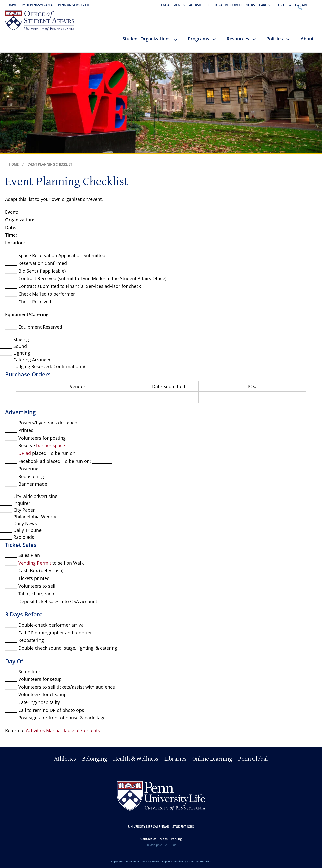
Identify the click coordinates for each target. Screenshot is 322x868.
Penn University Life (75, 5)
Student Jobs (183, 824)
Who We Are (298, 5)
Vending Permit (35, 560)
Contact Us (148, 836)
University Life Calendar (149, 824)
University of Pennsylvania (30, 5)
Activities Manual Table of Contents (63, 727)
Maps (164, 836)
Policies (275, 36)
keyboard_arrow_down (178, 40)
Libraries (175, 756)
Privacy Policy (151, 858)
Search (315, 5)
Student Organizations (146, 36)
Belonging (95, 756)
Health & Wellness (136, 756)
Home (14, 161)
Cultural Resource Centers (232, 5)
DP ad (25, 450)
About (307, 36)
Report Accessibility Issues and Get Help (187, 858)
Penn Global (253, 756)
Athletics (65, 756)
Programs (198, 36)
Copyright (117, 858)
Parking (176, 836)
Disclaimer (133, 858)
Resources (238, 36)
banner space (51, 442)
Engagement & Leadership (183, 5)
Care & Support (272, 5)
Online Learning (212, 756)
